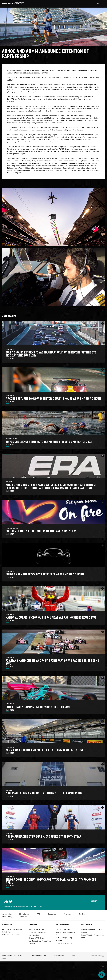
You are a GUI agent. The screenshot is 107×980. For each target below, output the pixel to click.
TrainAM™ (85, 932)
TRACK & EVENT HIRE (62, 924)
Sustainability (7, 916)
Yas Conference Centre (63, 943)
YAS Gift (82, 914)
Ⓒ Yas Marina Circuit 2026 (12, 955)
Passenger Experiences (37, 932)
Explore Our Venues (62, 929)
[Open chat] (102, 975)
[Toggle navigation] (104, 4)
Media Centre (24, 914)
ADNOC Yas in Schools (37, 944)
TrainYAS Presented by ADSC (92, 929)
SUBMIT (94, 901)
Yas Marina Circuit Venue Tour (40, 941)
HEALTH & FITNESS (88, 924)
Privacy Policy (59, 955)
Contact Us (52, 914)
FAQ (39, 914)
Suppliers (23, 916)
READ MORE (10, 358)
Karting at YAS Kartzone (37, 938)
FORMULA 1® (7, 924)
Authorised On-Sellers (10, 935)
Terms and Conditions (38, 955)
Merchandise (7, 914)
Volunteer (67, 914)
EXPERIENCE (33, 924)
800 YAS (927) (78, 955)
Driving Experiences (36, 929)
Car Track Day (34, 935)
